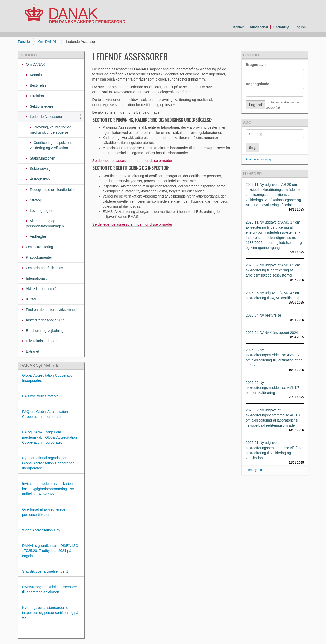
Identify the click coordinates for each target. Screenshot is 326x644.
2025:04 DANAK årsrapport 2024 (272, 333)
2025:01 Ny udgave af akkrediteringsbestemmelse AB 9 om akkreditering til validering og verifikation (275, 450)
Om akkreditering (39, 247)
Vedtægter (38, 236)
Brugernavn (256, 65)
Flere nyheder (255, 470)
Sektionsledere (41, 106)
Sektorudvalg (40, 169)
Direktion (36, 96)
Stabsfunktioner (42, 158)
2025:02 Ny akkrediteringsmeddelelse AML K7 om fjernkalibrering (273, 388)
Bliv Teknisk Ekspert (41, 341)
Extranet (32, 351)
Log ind (251, 55)
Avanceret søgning (259, 159)
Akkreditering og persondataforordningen (45, 224)
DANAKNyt (281, 27)
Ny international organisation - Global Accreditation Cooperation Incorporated (48, 463)
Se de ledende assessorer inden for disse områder (132, 161)
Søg (247, 122)
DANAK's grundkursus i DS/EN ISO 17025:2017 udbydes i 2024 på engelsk (50, 551)
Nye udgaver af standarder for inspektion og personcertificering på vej (50, 613)
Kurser (31, 299)
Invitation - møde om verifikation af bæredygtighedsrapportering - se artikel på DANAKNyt (49, 489)
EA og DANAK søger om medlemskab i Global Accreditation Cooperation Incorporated (50, 437)
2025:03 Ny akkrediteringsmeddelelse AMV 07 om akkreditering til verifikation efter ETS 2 (274, 358)
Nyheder (253, 173)
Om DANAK (48, 42)
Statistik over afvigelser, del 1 (45, 571)
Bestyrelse (38, 85)
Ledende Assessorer (46, 117)
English (300, 27)
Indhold (28, 55)
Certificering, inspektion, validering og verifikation (51, 145)
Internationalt (36, 278)
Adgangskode (258, 84)
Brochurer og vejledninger (46, 331)
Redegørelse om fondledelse (52, 190)
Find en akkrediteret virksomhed (51, 310)
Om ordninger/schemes (44, 268)
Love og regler (41, 211)
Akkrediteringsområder (43, 289)
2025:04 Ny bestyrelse (263, 315)
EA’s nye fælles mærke (40, 396)
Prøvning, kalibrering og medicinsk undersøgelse (51, 130)
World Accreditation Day (41, 530)
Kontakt (239, 27)
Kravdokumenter (39, 257)
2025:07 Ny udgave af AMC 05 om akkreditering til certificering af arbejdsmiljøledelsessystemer (273, 270)
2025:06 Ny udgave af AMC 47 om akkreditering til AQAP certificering (273, 295)
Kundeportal (259, 27)
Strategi (35, 200)
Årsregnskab (39, 179)
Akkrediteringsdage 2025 (45, 320)
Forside (24, 42)
